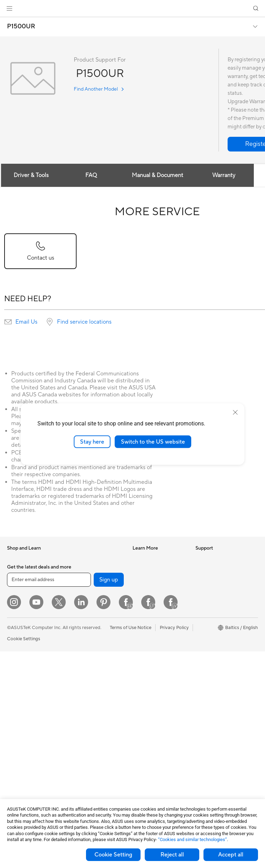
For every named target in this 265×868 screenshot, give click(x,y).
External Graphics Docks (94, 600)
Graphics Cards (23, 765)
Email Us (26, 322)
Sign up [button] (109, 796)
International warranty (155, 664)
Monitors (16, 675)
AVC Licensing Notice (155, 611)
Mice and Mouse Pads (91, 701)
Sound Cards (82, 569)
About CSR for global (218, 579)
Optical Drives (83, 579)
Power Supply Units (89, 558)
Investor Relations (214, 569)
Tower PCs (18, 696)
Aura (137, 642)
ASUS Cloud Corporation (222, 621)
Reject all (172, 855)
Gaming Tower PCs (27, 706)
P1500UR (21, 27)
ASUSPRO (144, 579)
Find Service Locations (156, 685)
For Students (20, 633)
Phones (15, 569)
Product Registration (154, 695)
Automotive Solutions (155, 590)
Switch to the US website (153, 442)
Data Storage (83, 590)
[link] (133, 9)
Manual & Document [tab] (157, 175)
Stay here (92, 442)
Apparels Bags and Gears (95, 722)
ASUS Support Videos (155, 737)
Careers (204, 600)
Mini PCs (16, 717)
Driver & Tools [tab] (31, 175)
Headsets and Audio (89, 712)
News (201, 558)
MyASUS (142, 748)
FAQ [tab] (91, 175)
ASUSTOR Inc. (210, 611)
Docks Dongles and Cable (95, 754)
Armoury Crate (148, 632)
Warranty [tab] (224, 175)
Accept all (231, 855)
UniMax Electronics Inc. (220, 632)
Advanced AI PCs (151, 621)
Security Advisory (151, 727)
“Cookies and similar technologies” (192, 839)
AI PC (138, 558)
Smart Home (82, 669)
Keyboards (80, 691)
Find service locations (84, 322)
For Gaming (19, 643)
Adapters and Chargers (93, 743)
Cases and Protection (91, 733)
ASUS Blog (144, 600)
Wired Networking (88, 659)
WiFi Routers (82, 632)
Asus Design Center (153, 569)
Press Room (208, 590)
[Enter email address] (49, 796)
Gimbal (76, 764)
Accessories (19, 580)
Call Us (140, 716)
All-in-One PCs (22, 685)
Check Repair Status (154, 674)
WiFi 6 (75, 622)
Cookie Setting (113, 855)
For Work (17, 612)
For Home (17, 601)
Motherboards (22, 754)
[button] (9, 8)
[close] (235, 412)
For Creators (20, 622)
